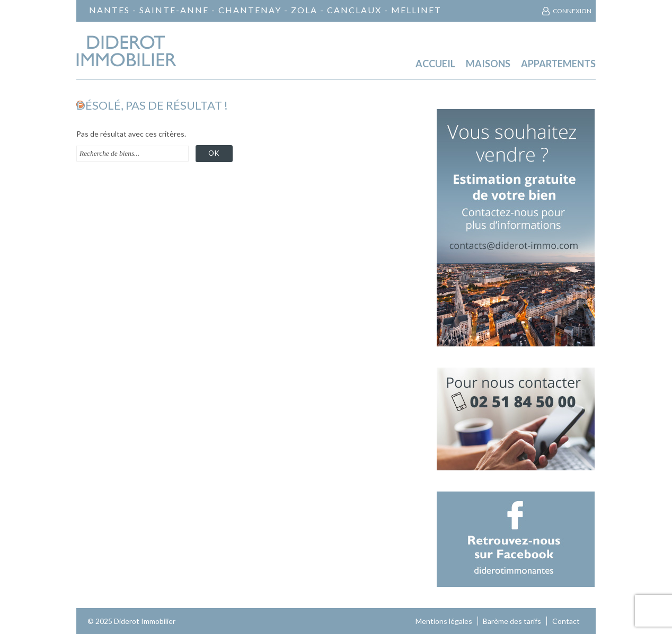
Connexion (572, 11)
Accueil (435, 64)
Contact (566, 621)
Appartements (558, 64)
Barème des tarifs (512, 621)
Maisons (488, 64)
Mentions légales (444, 621)
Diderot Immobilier (145, 621)
